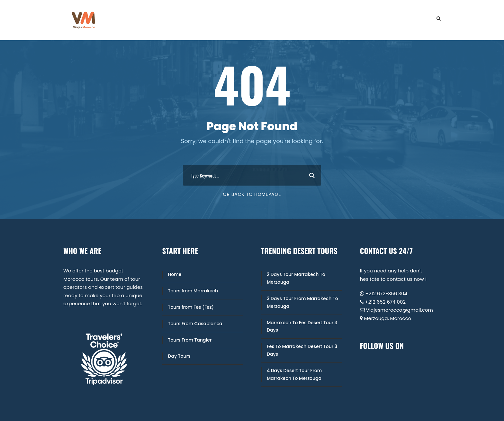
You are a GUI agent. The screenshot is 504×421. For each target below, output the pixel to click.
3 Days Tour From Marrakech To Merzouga (302, 302)
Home (175, 274)
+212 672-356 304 (386, 293)
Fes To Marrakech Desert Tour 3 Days (302, 350)
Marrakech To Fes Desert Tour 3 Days (302, 326)
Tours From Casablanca (195, 324)
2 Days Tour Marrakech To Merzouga (296, 278)
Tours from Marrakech (193, 291)
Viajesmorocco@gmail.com (400, 310)
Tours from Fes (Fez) (191, 307)
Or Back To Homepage (252, 194)
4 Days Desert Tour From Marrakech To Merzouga (294, 374)
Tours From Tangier (190, 340)
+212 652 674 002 (386, 302)
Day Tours (179, 356)
